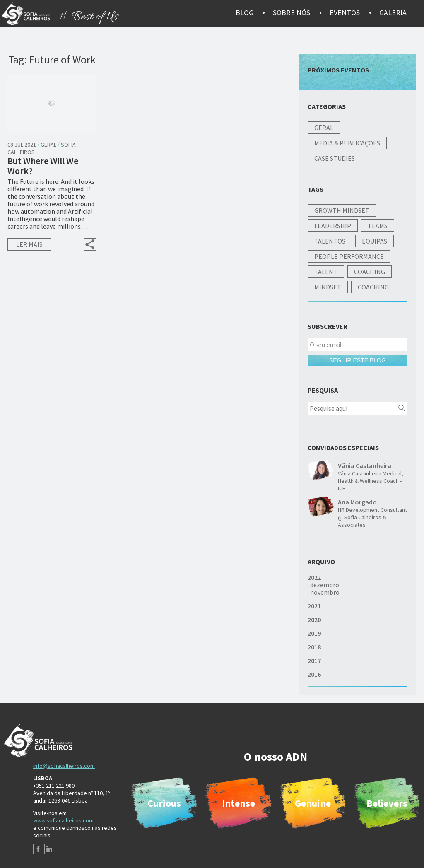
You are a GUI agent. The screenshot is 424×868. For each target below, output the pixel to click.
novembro (325, 592)
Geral (48, 145)
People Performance (349, 256)
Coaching (370, 272)
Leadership (333, 226)
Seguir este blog (358, 360)
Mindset (328, 287)
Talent (326, 272)
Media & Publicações (347, 143)
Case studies (335, 158)
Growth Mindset (342, 210)
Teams (378, 226)
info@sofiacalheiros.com (64, 766)
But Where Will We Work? (43, 166)
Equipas (375, 241)
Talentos (330, 241)
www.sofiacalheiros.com (63, 820)
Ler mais (29, 244)
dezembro (325, 585)
